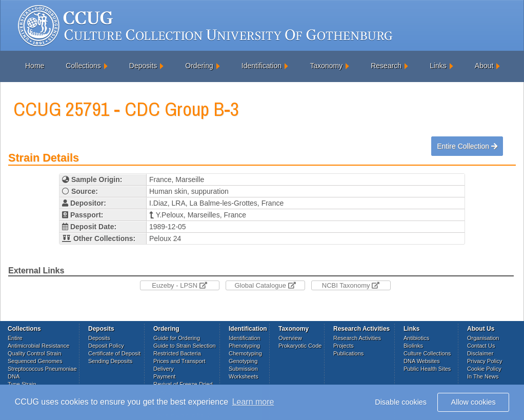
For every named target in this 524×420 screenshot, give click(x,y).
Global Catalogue (265, 285)
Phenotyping (244, 346)
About (484, 66)
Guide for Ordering (177, 338)
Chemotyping (245, 353)
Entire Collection (467, 146)
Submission (243, 369)
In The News (483, 376)
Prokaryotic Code (300, 346)
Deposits (143, 66)
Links (438, 66)
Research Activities (357, 338)
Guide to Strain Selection (185, 346)
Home (35, 66)
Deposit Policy (106, 346)
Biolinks (413, 346)
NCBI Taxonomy (351, 285)
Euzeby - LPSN (179, 285)
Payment (164, 376)
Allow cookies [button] (473, 402)
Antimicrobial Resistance (38, 346)
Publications (348, 353)
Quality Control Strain (35, 353)
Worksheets (244, 376)
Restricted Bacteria (177, 353)
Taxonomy (326, 66)
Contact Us (481, 346)
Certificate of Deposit (114, 353)
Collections (83, 66)
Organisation (483, 338)
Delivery (164, 369)
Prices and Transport (179, 361)
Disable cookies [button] (401, 402)
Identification (262, 66)
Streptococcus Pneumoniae (42, 369)
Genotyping (243, 361)
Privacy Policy (485, 361)
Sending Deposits (110, 361)
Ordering (199, 66)
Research (386, 66)
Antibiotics (416, 338)
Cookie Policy (484, 369)
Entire (15, 338)
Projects (344, 346)
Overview (290, 338)
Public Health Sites (427, 369)
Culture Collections (427, 353)
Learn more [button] (253, 402)
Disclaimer (480, 353)
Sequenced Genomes (35, 361)
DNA (14, 376)
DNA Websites (422, 361)
